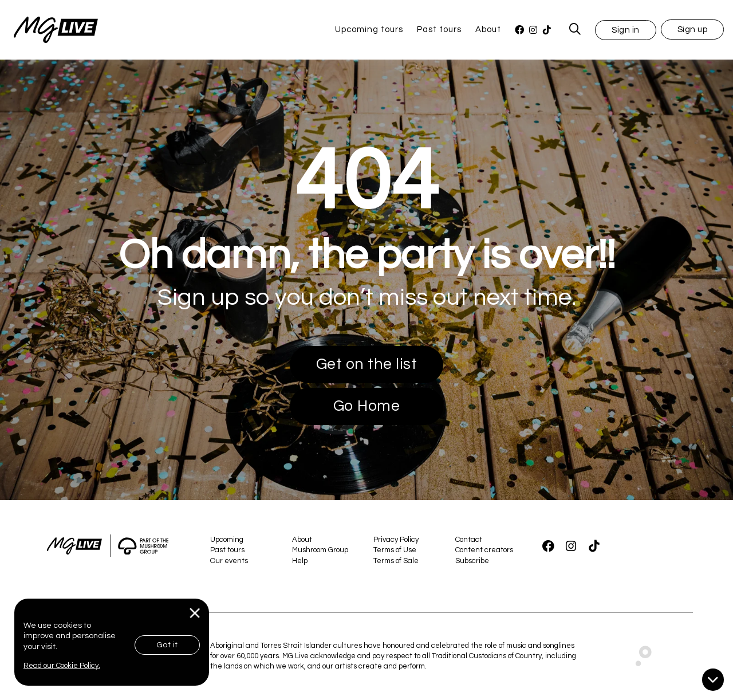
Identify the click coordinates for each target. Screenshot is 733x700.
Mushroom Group (320, 550)
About (488, 30)
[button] (626, 30)
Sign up (693, 30)
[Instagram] (533, 30)
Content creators (484, 550)
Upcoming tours (369, 30)
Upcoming (227, 540)
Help (300, 561)
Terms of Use (395, 550)
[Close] (195, 613)
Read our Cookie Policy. (62, 666)
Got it (167, 645)
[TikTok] (547, 30)
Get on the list (367, 364)
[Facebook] (519, 30)
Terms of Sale (396, 561)
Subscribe (472, 561)
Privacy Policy (396, 540)
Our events (229, 561)
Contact (469, 540)
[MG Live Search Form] (575, 30)
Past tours (439, 30)
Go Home (367, 406)
